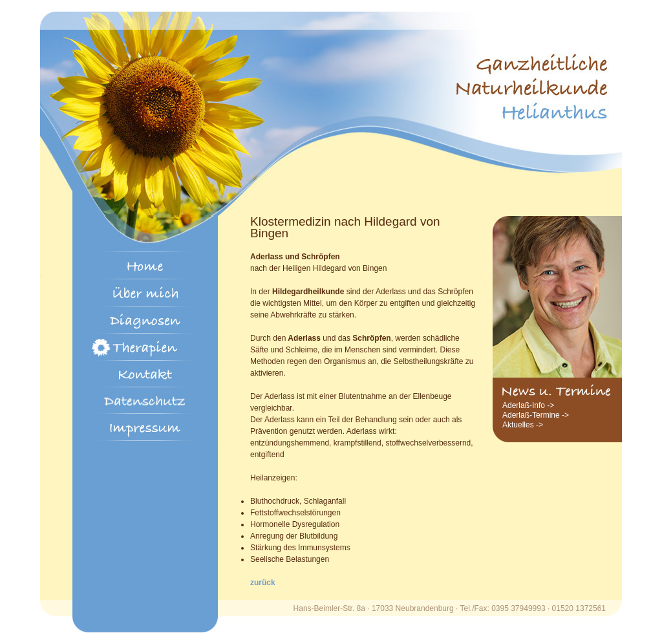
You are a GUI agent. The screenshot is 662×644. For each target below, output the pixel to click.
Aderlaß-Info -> (528, 405)
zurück (263, 583)
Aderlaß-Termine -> (536, 415)
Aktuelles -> (523, 425)
